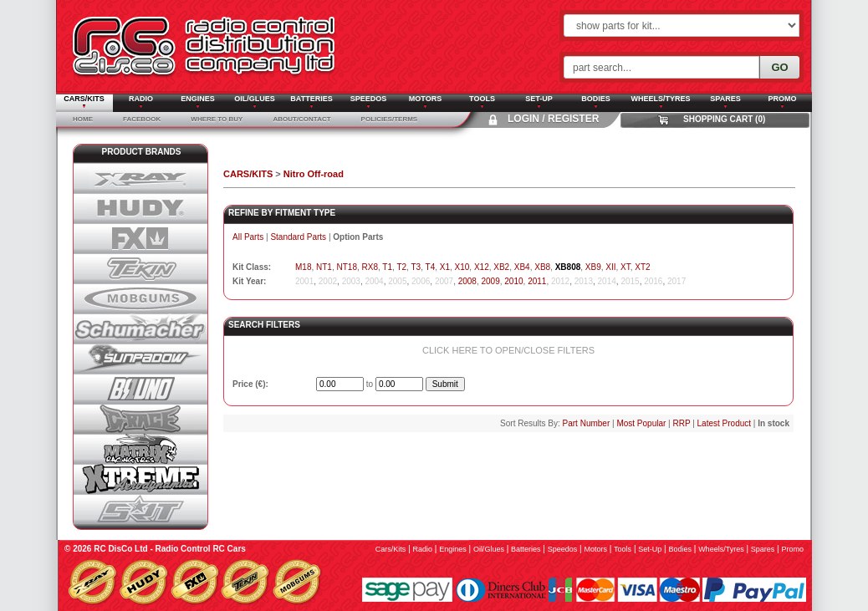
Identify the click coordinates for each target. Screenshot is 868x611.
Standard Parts (298, 237)
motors (595, 549)
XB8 (542, 267)
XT (625, 267)
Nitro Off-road (314, 174)
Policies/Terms (390, 119)
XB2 (501, 267)
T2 (401, 267)
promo (792, 549)
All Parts (248, 237)
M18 (303, 267)
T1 (387, 267)
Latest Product (724, 423)
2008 (467, 281)
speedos (563, 549)
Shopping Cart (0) (724, 119)
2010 (513, 281)
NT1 (324, 267)
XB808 (568, 267)
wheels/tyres (721, 549)
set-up (650, 549)
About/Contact (301, 119)
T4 (431, 267)
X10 (462, 267)
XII (610, 267)
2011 (537, 281)
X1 (445, 267)
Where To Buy (217, 119)
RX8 (370, 267)
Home (83, 119)
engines (453, 549)
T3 (416, 267)
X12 (482, 267)
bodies (680, 549)
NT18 (346, 267)
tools (623, 549)
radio (423, 549)
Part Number (587, 423)
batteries (526, 549)
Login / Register (553, 119)
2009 (491, 281)
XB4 (522, 267)
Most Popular (641, 423)
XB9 (593, 267)
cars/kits (391, 549)
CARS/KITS (248, 174)
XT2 (642, 267)
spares (763, 549)
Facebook (142, 119)
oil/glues (489, 549)
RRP (681, 423)
